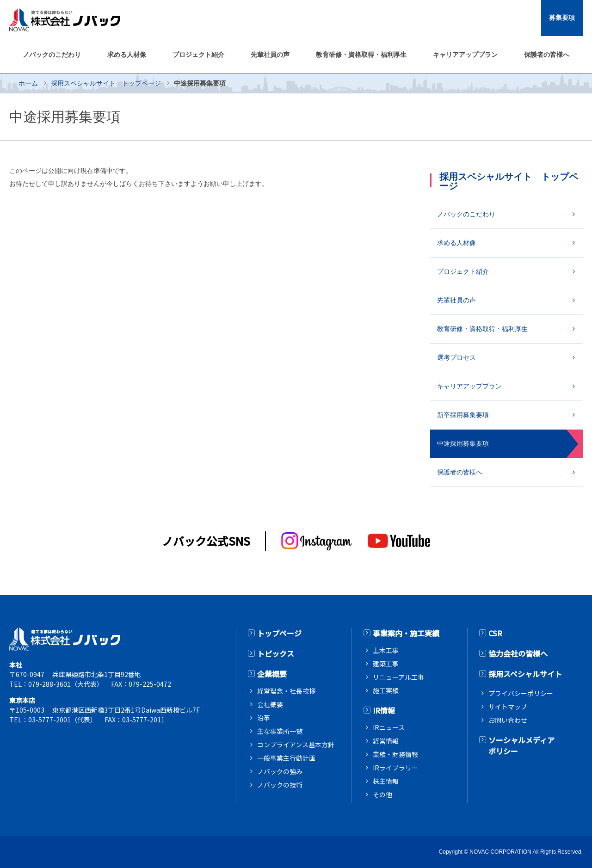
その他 (382, 794)
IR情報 (384, 710)
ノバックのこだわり (466, 214)
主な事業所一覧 (280, 731)
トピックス (276, 653)
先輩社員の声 (456, 300)
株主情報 (386, 781)
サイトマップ (508, 707)
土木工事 (386, 650)
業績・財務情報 (395, 754)
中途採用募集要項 (463, 443)
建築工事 (386, 664)
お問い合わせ (508, 720)
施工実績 (386, 690)
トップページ (279, 633)
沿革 (264, 718)
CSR (495, 633)
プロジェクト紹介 (463, 271)
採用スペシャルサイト (525, 674)
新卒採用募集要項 (463, 415)
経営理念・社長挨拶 (286, 691)
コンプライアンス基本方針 (296, 745)
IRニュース (389, 727)
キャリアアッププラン (469, 386)
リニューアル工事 (398, 677)
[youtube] (399, 541)
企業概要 (272, 674)
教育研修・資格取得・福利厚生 (482, 329)
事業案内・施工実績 (406, 633)
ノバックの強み (280, 771)
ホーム (28, 83)
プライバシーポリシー (521, 693)
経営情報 (386, 741)
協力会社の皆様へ (518, 653)
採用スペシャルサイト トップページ (106, 83)
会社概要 (270, 704)
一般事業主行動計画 (286, 758)
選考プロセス (456, 357)
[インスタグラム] (317, 541)
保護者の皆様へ (460, 472)
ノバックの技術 (280, 785)
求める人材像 (456, 243)
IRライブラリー (395, 768)
